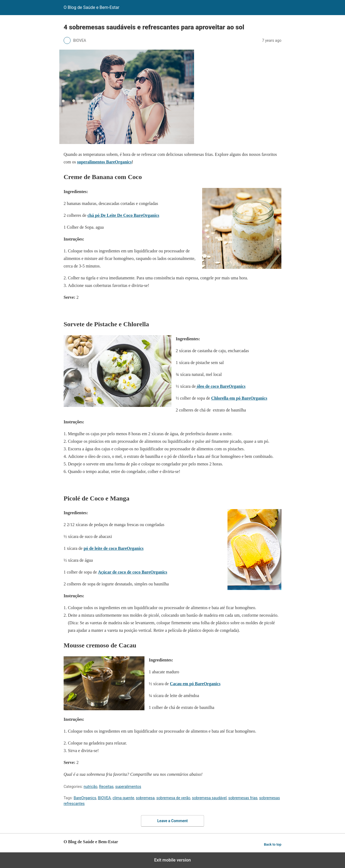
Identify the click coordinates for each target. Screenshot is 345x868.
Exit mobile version (172, 860)
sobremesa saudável (209, 798)
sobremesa (145, 798)
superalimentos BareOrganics (104, 162)
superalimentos (128, 787)
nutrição (90, 787)
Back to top (273, 844)
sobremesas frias (243, 798)
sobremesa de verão (173, 798)
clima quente (123, 798)
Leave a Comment (173, 821)
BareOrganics (85, 798)
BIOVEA (104, 798)
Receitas (106, 787)
